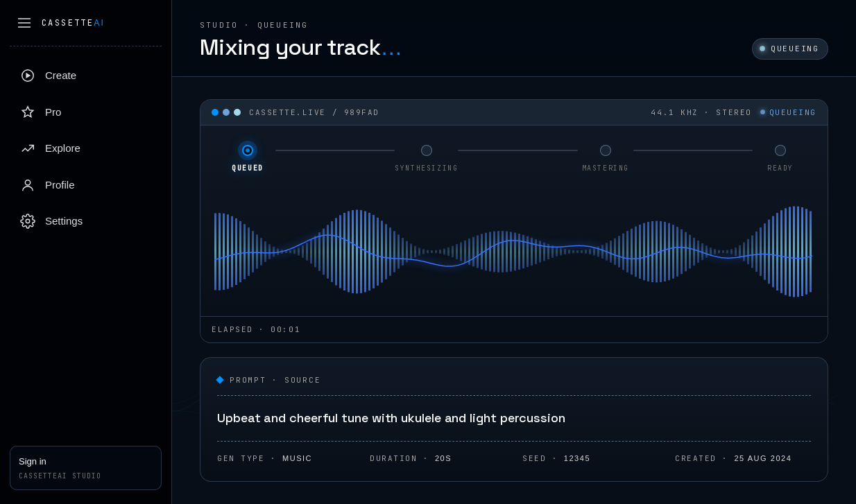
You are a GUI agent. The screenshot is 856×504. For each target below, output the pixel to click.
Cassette (73, 23)
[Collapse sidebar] (24, 23)
